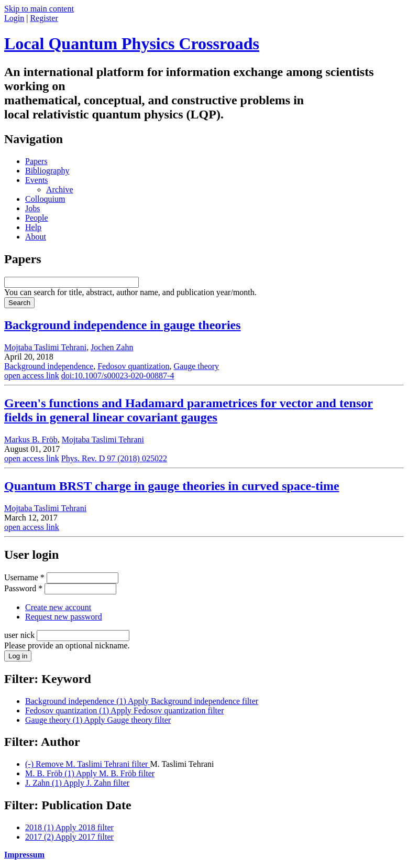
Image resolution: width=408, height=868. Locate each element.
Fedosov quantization (133, 366)
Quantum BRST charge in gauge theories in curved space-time (172, 486)
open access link (32, 376)
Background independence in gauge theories (123, 325)
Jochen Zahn (112, 347)
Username (24, 577)
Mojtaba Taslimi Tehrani (45, 347)
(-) (87, 764)
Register (44, 18)
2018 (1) (69, 827)
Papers (36, 161)
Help (33, 227)
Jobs (32, 208)
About (36, 237)
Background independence (49, 366)
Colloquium (45, 199)
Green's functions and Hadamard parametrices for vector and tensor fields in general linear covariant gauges (189, 410)
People (37, 218)
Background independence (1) (142, 701)
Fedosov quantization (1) (125, 710)
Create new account (58, 607)
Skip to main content (39, 9)
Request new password (64, 617)
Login (14, 18)
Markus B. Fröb (31, 440)
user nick (20, 635)
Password (23, 588)
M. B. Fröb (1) (90, 773)
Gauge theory (196, 366)
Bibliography (47, 171)
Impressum (24, 855)
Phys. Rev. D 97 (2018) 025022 (114, 458)
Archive (60, 189)
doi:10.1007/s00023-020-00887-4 (118, 376)
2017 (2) (69, 837)
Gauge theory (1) (98, 720)
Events (37, 180)
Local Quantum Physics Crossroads (132, 44)
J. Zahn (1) (77, 783)
